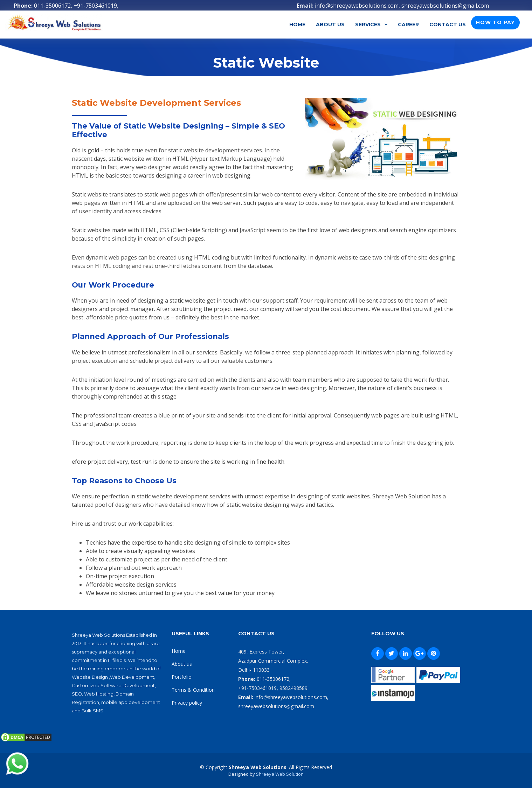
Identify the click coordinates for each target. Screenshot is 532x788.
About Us (330, 25)
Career (408, 25)
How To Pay (495, 22)
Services (368, 25)
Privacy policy (187, 703)
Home (297, 25)
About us (182, 664)
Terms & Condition (193, 690)
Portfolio (182, 677)
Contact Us (448, 25)
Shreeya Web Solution (280, 774)
